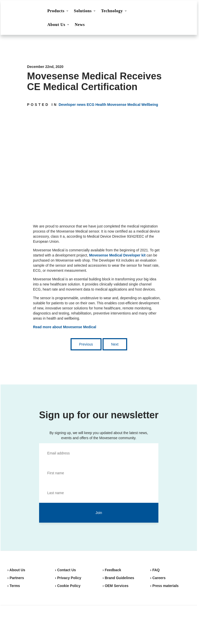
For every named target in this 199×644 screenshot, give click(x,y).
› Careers (158, 578)
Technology (112, 11)
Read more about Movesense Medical (65, 327)
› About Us (16, 570)
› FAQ (155, 570)
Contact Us (149, 12)
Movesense (33, 624)
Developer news (72, 105)
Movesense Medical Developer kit (117, 255)
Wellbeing (150, 105)
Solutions (83, 11)
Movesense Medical (124, 105)
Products (56, 11)
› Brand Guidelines (118, 578)
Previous (86, 344)
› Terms (14, 586)
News (80, 25)
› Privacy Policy (68, 578)
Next (115, 344)
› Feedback (112, 570)
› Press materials (164, 586)
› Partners (16, 578)
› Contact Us (65, 570)
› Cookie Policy (68, 586)
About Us (56, 25)
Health (101, 105)
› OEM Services (115, 586)
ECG (90, 105)
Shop (175, 11)
